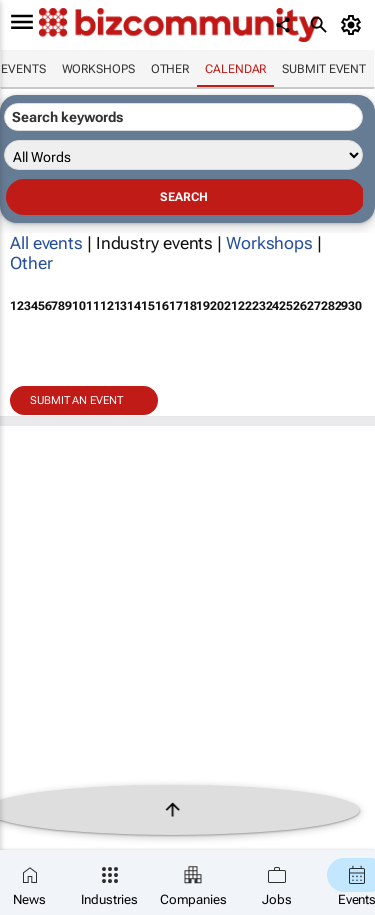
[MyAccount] (354, 25)
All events (46, 243)
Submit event (324, 69)
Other (170, 69)
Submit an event (76, 400)
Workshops (98, 69)
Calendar (235, 69)
